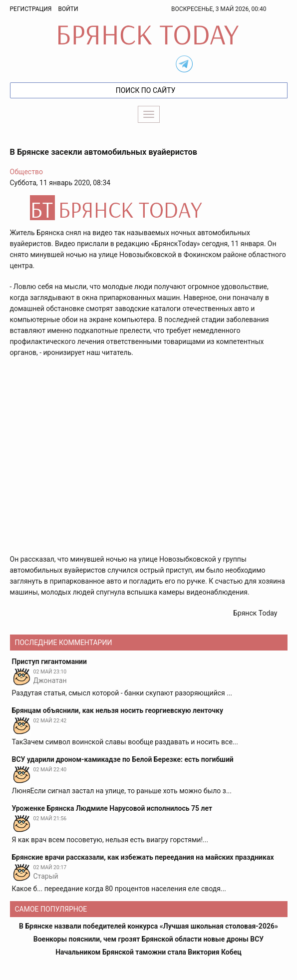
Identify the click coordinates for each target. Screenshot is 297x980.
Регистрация (31, 9)
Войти (68, 9)
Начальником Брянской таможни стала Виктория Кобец (148, 952)
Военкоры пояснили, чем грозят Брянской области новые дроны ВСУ (148, 939)
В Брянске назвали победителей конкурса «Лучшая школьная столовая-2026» (148, 926)
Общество (26, 172)
